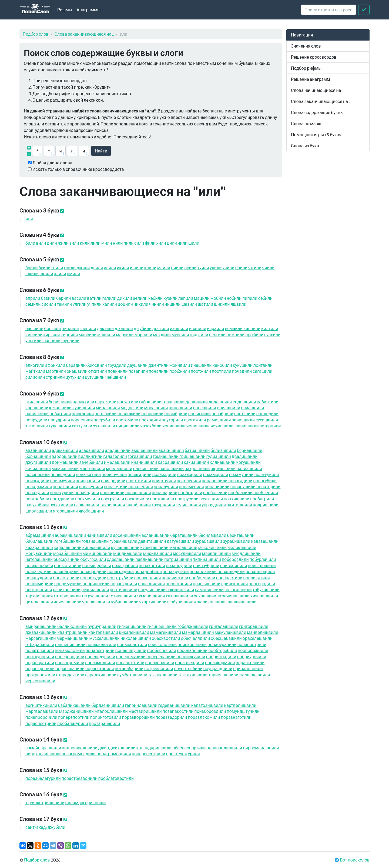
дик (125, 298)
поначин (112, 492)
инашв (201, 365)
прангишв (207, 583)
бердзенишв (108, 705)
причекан (235, 583)
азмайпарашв (43, 748)
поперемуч (131, 656)
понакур (91, 486)
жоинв (180, 365)
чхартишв (153, 602)
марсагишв (41, 638)
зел (140, 298)
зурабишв (237, 541)
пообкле (215, 492)
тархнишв (39, 596)
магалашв (183, 547)
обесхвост (166, 638)
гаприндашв (141, 705)
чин (157, 304)
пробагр (262, 499)
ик (123, 267)
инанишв (144, 462)
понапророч (41, 717)
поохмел (88, 499)
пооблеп (266, 492)
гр (70, 267)
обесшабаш (226, 638)
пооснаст (229, 578)
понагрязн (40, 650)
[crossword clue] (328, 10)
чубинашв (125, 602)
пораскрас (250, 662)
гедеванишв (174, 705)
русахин (61, 505)
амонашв (144, 450)
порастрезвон (80, 778)
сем (33, 304)
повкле (83, 413)
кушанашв (125, 547)
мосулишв (187, 553)
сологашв (238, 589)
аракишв (171, 450)
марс (143, 335)
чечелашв (68, 602)
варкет (106, 402)
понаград (120, 571)
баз (48, 298)
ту (203, 267)
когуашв (249, 462)
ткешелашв (254, 675)
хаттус (82, 426)
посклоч (137, 499)
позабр (222, 413)
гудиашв (219, 456)
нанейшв (146, 468)
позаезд (164, 474)
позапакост (178, 711)
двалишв (245, 456)
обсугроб (93, 559)
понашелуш (131, 650)
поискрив (234, 565)
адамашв (65, 450)
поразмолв (100, 662)
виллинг (90, 456)
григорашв (254, 626)
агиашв (37, 402)
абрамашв (40, 535)
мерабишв (68, 553)
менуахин (39, 553)
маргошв (92, 468)
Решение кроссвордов (314, 57)
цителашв (39, 602)
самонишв (209, 589)
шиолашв (39, 511)
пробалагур (73, 723)
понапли (217, 486)
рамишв (219, 420)
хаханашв (208, 596)
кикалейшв (134, 632)
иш (137, 267)
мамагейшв (165, 632)
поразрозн (160, 662)
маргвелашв (42, 711)
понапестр (100, 650)
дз (97, 267)
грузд (117, 365)
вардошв (64, 456)
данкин (196, 402)
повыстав (68, 565)
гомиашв (166, 456)
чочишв (222, 426)
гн (57, 267)
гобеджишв (193, 626)
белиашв (223, 450)
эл (60, 273)
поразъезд (190, 662)
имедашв (117, 462)
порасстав (100, 668)
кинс (34, 335)
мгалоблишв (111, 711)
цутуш (95, 377)
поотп (222, 371)
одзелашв (121, 559)
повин (118, 371)
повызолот (101, 644)
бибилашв (39, 541)
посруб (104, 420)
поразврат (40, 662)
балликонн (72, 626)
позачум (266, 474)
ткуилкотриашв (45, 802)
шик (222, 304)
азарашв (91, 450)
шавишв (247, 426)
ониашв (229, 408)
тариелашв (224, 675)
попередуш (100, 656)
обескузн (66, 559)
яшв (238, 304)
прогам (195, 420)
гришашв (192, 456)
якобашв (91, 511)
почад (242, 371)
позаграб (125, 565)
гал (109, 298)
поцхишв (237, 499)
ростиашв (123, 589)
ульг (33, 340)
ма (164, 267)
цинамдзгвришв (85, 802)
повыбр (176, 413)
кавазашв (265, 541)
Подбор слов (36, 34)
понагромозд (114, 754)
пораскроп (40, 668)
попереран (161, 656)
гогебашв (68, 541)
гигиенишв (132, 626)
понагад (240, 480)
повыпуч (114, 474)
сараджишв (101, 675)
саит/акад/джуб (45, 827)
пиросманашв (261, 748)
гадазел (115, 456)
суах (272, 335)
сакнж (180, 589)
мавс (88, 335)
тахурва (163, 505)
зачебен (91, 462)
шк (32, 273)
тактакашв (163, 675)
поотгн (245, 413)
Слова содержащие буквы (317, 112)
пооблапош (192, 650)
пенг (217, 335)
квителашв (103, 632)
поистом (139, 480)
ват (94, 298)
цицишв (128, 426)
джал (124, 328)
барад (76, 365)
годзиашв (95, 541)
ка (150, 267)
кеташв (60, 408)
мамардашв (198, 632)
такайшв (138, 505)
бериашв (250, 450)
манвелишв (263, 632)
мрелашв (119, 468)
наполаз (172, 468)
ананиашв (98, 535)
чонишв (198, 426)
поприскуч (191, 656)
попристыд (221, 656)
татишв (37, 426)
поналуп (166, 486)
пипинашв (207, 559)
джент (158, 365)
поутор (172, 420)
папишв (37, 413)
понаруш (243, 486)
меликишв (242, 547)
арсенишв (127, 535)
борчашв (38, 456)
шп (46, 273)
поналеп (141, 486)
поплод (267, 413)
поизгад (37, 480)
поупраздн (218, 668)
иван (197, 328)
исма (234, 328)
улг (80, 304)
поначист (175, 578)
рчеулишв (152, 589)
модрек (132, 408)
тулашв (60, 426)
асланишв (155, 535)
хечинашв (236, 596)
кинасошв (96, 547)
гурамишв (123, 541)
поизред (113, 480)
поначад (87, 492)
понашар (165, 492)
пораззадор (171, 717)
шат (205, 304)
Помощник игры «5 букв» (316, 134)
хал (110, 304)
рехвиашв (95, 589)
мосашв (156, 408)
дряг (161, 328)
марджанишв (76, 711)
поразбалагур (43, 778)
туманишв (151, 596)
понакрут (176, 571)
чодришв (266, 505)
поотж (201, 371)
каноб (222, 365)
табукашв (266, 589)
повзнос (38, 474)
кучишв (84, 408)
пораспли (151, 583)
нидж (199, 335)
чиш (173, 304)
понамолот (70, 650)
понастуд (93, 578)
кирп (69, 335)
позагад (139, 474)
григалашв (224, 626)
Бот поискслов (354, 860)
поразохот (130, 662)
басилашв (212, 535)
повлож (129, 413)
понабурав (222, 644)
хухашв (104, 426)
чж (255, 267)
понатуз (37, 492)
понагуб (265, 480)
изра (215, 328)
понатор (268, 486)
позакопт (152, 565)
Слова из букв (305, 146)
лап (186, 298)
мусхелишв (105, 638)
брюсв (97, 365)
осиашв (252, 408)
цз (241, 267)
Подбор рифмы (306, 68)
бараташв (184, 535)
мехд (162, 335)
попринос (96, 583)
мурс (180, 335)
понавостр (252, 644)
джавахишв (41, 632)
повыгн (200, 413)
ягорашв (65, 511)
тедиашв (188, 505)
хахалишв (179, 596)
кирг (51, 335)
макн (106, 335)
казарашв (39, 547)
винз (70, 328)
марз (125, 335)
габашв (150, 402)
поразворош (138, 717)
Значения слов (306, 46)
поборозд (235, 559)
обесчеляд (195, 638)
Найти (101, 151)
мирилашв (158, 553)
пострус (187, 499)
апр (33, 298)
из (110, 267)
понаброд (93, 571)
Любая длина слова (52, 163)
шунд (70, 340)
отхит (98, 371)
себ (265, 298)
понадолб (148, 571)
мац (202, 298)
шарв (52, 340)
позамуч (241, 474)
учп (94, 304)
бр (31, 267)
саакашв (87, 505)
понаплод (231, 571)
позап (138, 371)
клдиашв (222, 462)
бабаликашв (74, 705)
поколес (189, 480)
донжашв (65, 462)
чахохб (151, 426)
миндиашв (128, 553)
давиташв (152, 541)
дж (83, 267)
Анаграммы (88, 10)
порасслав (70, 668)
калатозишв (207, 705)
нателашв (39, 559)
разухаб (37, 505)
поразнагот (236, 717)
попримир (39, 583)
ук (216, 267)
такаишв (113, 505)
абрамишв (69, 535)
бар (63, 298)
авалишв (38, 450)
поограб (37, 499)
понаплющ (260, 571)
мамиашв (65, 468)
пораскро (124, 583)
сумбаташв (132, 675)
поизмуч (63, 480)
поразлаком (204, 717)
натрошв (197, 468)
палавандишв (224, 748)
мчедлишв (246, 553)
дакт (105, 328)
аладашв (118, 450)
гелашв (174, 402)
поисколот (162, 644)
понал (159, 371)
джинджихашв (117, 748)
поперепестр (149, 754)
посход (150, 420)
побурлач (263, 559)
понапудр (39, 578)
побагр (60, 413)
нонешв (204, 408)
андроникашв (80, 748)
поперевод (70, 656)
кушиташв (154, 547)
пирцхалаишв (43, 754)
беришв (60, 402)
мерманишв (72, 638)
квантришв (72, 632)
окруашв (223, 468)
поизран (88, 480)
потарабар (129, 668)
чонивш (174, 426)
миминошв (98, 553)
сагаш (262, 371)
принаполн (248, 668)
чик (141, 304)
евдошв (244, 402)
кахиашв (196, 462)
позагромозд (79, 754)
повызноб (39, 565)
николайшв (136, 638)
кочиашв (38, 468)
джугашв (38, 462)
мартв (56, 371)
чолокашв (96, 602)
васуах (128, 402)
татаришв (67, 596)
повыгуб (63, 474)
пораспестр (41, 723)
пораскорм (220, 662)
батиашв (197, 450)
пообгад (190, 492)
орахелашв (258, 638)
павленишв (70, 644)
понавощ (215, 480)
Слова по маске (307, 123)
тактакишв (193, 675)
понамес (191, 486)
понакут (116, 486)
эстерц (270, 426)
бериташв (241, 535)
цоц (125, 304)
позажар (190, 474)
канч (252, 328)
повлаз (105, 413)
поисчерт (38, 571)
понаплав (203, 571)
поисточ (164, 480)
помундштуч (243, 711)
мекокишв (212, 547)
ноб (234, 298)
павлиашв (149, 559)
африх (55, 365)
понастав (66, 578)
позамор (215, 474)
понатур (62, 492)
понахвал (148, 578)
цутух (75, 377)
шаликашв (211, 602)
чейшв (116, 377)
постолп (162, 499)
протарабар (104, 723)
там (64, 304)
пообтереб (223, 650)
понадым (39, 486)
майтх (35, 371)
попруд (36, 420)
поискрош (262, 565)
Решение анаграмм (311, 79)
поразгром (70, 662)
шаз (189, 304)
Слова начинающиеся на (316, 90)
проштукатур (183, 754)
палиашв (249, 468)
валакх (83, 402)
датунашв (180, 541)
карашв (37, 408)
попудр (59, 420)
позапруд (179, 565)
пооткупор (40, 656)
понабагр (66, 571)
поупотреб (188, 668)
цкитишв (239, 505)
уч (229, 267)
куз (170, 298)
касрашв (170, 462)
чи (269, 267)
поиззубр (206, 565)
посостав (179, 583)
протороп (39, 589)
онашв (77, 371)
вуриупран (102, 626)
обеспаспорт (189, 748)
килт (270, 328)
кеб (155, 298)
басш (34, 328)
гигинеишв (162, 626)
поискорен (192, 644)
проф (254, 335)
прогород (262, 583)
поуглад (211, 499)
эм (73, 273)
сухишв (267, 420)
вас (79, 298)
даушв (138, 365)
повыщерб (97, 565)
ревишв (243, 420)
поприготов (106, 717)
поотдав (62, 499)
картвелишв (240, 705)
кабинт (268, 402)
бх (44, 267)
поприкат (256, 578)
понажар (65, 486)
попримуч (68, 583)
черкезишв (40, 681)
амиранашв (41, 626)
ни (177, 267)
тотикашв (122, 596)
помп (235, 335)
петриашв (178, 559)
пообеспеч (162, 650)
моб (218, 298)
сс (35, 377)
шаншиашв (242, 602)
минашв (108, 408)
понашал (138, 492)
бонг (53, 328)
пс (190, 267)
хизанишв (264, 596)
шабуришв (182, 602)
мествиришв (145, 711)
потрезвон (159, 668)
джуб (143, 328)
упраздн (214, 505)
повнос (152, 413)
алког (35, 365)
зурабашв (208, 541)
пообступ (202, 578)
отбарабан (40, 644)
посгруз (112, 499)
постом (127, 420)
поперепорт (74, 717)
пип (250, 298)
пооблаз (240, 492)
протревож (40, 675)
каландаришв (154, 748)
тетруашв (95, 596)
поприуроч (251, 656)
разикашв (67, 589)
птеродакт (70, 675)
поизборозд (210, 711)
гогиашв (140, 456)
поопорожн (253, 650)
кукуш (243, 365)
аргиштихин (41, 705)
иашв (179, 328)
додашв (220, 402)
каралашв (68, 547)
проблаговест (116, 778)
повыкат (88, 474)
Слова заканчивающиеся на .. (84, 34)
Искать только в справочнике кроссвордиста (78, 169)
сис (49, 304)
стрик (55, 377)
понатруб (120, 578)
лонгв (263, 365)
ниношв (181, 408)
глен (88, 328)
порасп (82, 420)
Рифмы (65, 10)
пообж (180, 371)
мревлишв (217, 553)
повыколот (132, 644)
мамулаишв (231, 632)
